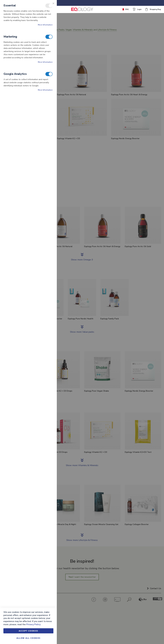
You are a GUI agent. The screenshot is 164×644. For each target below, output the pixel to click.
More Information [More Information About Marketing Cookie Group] (45, 62)
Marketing (49, 37)
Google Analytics (49, 74)
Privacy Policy (33, 624)
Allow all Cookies (28, 638)
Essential (49, 6)
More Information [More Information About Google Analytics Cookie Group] (45, 90)
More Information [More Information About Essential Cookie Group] (45, 25)
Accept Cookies (28, 631)
